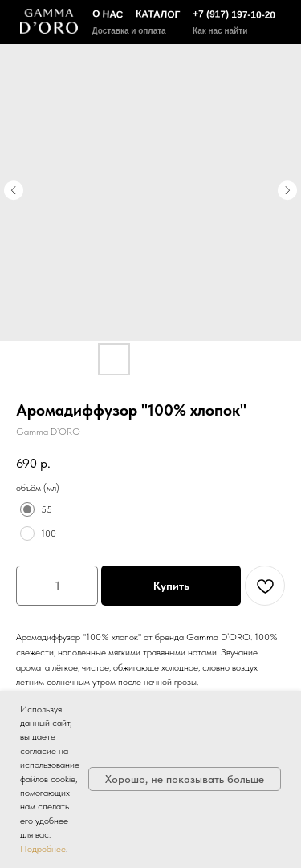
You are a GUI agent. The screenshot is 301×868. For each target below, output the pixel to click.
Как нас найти (220, 31)
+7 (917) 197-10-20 (233, 14)
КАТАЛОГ (158, 14)
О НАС (107, 14)
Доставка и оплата (129, 31)
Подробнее (43, 849)
